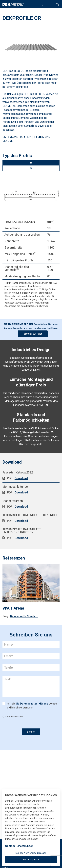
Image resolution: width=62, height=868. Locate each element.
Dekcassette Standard (24, 616)
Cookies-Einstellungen (19, 846)
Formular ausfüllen (33, 334)
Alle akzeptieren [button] (31, 860)
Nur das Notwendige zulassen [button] (31, 853)
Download (21, 478)
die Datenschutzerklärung (32, 704)
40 (31, 168)
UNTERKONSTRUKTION (17, 137)
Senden (31, 732)
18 (31, 163)
